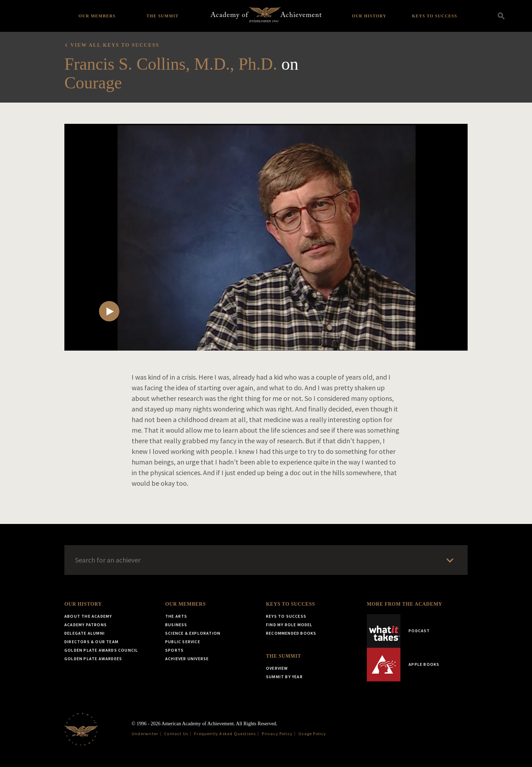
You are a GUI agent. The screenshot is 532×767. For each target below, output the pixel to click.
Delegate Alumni (85, 633)
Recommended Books (291, 633)
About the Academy (88, 616)
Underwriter (145, 734)
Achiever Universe (187, 659)
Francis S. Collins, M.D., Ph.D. (171, 64)
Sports (174, 650)
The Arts (176, 616)
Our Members (97, 16)
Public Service (183, 642)
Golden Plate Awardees (93, 659)
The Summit (163, 16)
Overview (277, 668)
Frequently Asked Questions (225, 734)
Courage (93, 83)
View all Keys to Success (115, 45)
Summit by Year (284, 677)
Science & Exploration (193, 633)
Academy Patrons (86, 625)
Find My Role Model (289, 625)
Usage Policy (312, 734)
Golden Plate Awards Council (101, 650)
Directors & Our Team (91, 642)
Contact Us (176, 734)
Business (176, 625)
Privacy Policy (277, 734)
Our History (369, 16)
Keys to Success (435, 16)
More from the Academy (404, 604)
